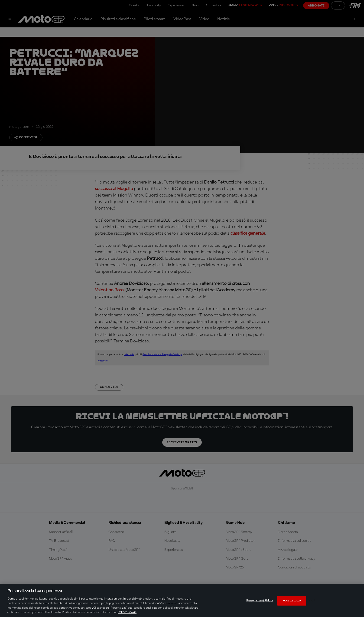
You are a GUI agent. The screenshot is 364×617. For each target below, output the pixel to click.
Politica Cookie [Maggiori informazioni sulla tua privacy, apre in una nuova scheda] (127, 612)
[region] (182, 600)
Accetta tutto (292, 601)
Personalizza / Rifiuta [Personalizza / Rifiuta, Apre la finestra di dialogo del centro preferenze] (260, 601)
